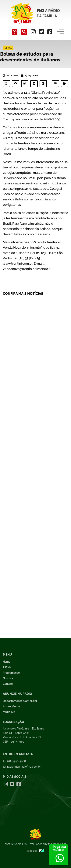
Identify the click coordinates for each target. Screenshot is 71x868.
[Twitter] (41, 32)
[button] (6, 84)
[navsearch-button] (24, 32)
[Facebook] (50, 32)
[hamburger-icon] (61, 32)
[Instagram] (33, 32)
